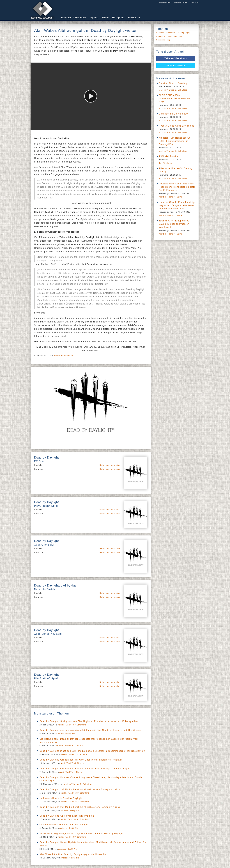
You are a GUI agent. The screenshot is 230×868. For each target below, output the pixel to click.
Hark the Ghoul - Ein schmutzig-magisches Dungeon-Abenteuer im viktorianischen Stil (177, 205)
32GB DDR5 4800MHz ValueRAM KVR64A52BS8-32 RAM (175, 99)
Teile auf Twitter (176, 66)
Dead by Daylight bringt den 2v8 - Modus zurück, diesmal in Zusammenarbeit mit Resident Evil (93, 751)
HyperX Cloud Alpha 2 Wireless (176, 126)
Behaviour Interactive (110, 465)
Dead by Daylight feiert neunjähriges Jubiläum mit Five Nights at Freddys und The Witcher (90, 730)
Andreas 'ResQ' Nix (66, 734)
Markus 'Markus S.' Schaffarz (72, 725)
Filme (105, 18)
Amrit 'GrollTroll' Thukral (72, 763)
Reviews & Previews (74, 18)
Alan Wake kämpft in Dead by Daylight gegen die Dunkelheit (73, 854)
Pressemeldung (163, 40)
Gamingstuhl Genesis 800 (173, 114)
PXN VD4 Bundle (168, 156)
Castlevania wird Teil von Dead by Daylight (64, 825)
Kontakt (195, 3)
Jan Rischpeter (166, 163)
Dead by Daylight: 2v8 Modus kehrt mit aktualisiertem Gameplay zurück (80, 789)
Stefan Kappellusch (63, 356)
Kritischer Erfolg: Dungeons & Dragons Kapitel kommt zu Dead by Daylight (81, 833)
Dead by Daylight (185, 33)
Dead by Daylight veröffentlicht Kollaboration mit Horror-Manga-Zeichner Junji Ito (85, 769)
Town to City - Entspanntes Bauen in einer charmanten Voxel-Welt (174, 224)
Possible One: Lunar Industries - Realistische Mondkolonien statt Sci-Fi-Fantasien (177, 187)
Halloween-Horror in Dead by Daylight (61, 798)
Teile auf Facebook (176, 58)
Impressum (165, 3)
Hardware (134, 18)
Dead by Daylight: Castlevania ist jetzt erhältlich (67, 816)
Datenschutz (181, 3)
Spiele (94, 18)
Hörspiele (118, 18)
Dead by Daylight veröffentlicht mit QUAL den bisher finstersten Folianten (81, 760)
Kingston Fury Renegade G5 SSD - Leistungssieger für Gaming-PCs (175, 141)
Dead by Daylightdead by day (169, 36)
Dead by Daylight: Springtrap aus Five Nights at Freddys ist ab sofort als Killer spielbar (89, 721)
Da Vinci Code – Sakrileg (173, 83)
